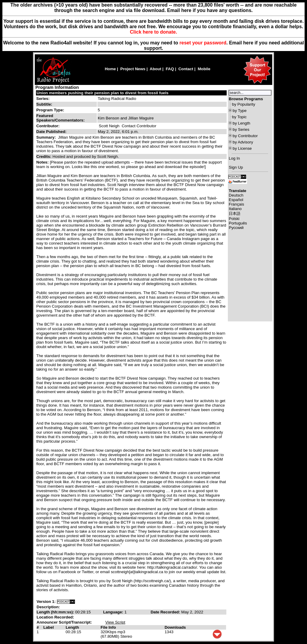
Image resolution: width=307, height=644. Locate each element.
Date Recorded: (166, 612)
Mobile (204, 69)
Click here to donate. (153, 32)
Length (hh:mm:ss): (56, 612)
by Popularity (244, 104)
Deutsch (236, 195)
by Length (241, 123)
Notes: (43, 162)
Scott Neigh (109, 126)
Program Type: (50, 110)
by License (242, 148)
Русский (236, 228)
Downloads (175, 627)
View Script (115, 622)
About (155, 69)
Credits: (44, 156)
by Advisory (243, 142)
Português (238, 223)
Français (236, 204)
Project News (133, 69)
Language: (114, 612)
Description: (48, 607)
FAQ (170, 69)
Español (236, 200)
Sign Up (236, 167)
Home (110, 69)
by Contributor (245, 136)
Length (72, 627)
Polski (234, 219)
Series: (43, 99)
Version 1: (46, 602)
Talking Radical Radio (117, 99)
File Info (108, 627)
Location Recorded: (55, 617)
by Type (240, 111)
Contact (186, 69)
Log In (234, 158)
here (248, 43)
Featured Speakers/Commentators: (60, 118)
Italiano (235, 209)
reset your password (203, 43)
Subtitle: (44, 104)
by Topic (239, 117)
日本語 (235, 214)
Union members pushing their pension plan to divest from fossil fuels (103, 93)
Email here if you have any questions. (210, 10)
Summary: (47, 137)
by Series (241, 129)
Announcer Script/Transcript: (64, 622)
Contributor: (48, 126)
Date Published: (51, 132)
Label (49, 627)
